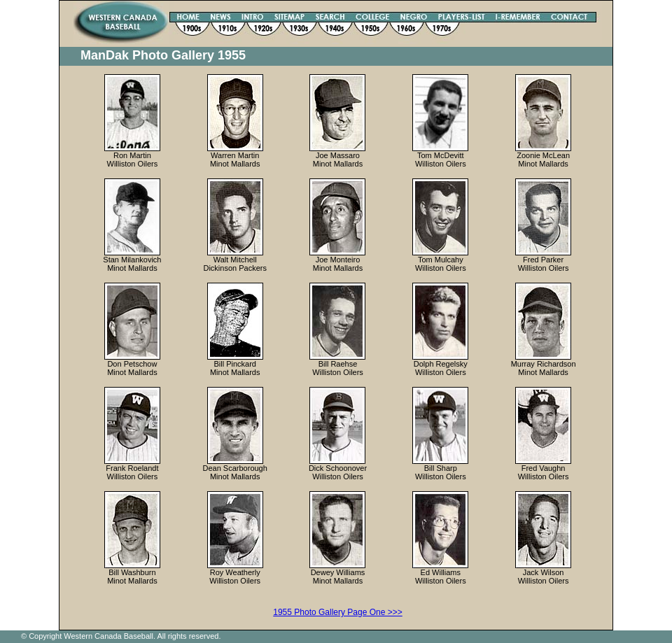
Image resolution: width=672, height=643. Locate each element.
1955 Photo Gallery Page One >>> (337, 612)
